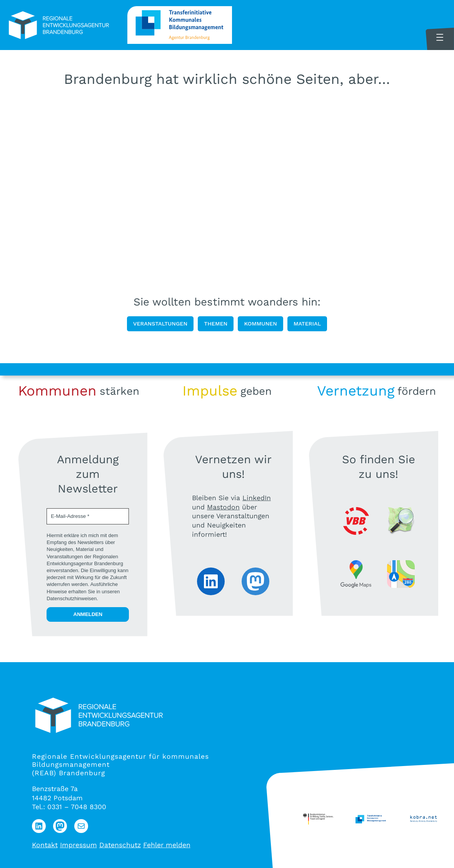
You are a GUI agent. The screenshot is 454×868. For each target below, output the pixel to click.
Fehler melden (167, 845)
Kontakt (45, 845)
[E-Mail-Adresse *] (88, 516)
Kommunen (260, 324)
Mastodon (223, 507)
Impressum (78, 845)
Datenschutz (120, 845)
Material (307, 324)
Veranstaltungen (160, 324)
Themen (216, 324)
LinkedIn (257, 498)
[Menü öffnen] (440, 37)
